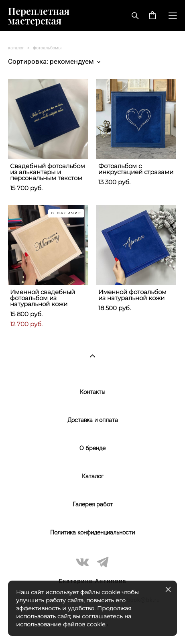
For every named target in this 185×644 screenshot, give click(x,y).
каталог (16, 48)
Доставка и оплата (93, 420)
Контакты (92, 392)
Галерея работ (93, 504)
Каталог (93, 476)
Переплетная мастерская (39, 16)
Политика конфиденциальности (92, 532)
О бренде (92, 448)
